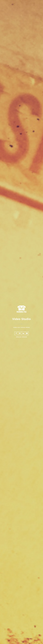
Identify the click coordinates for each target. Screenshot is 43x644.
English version (21, 337)
